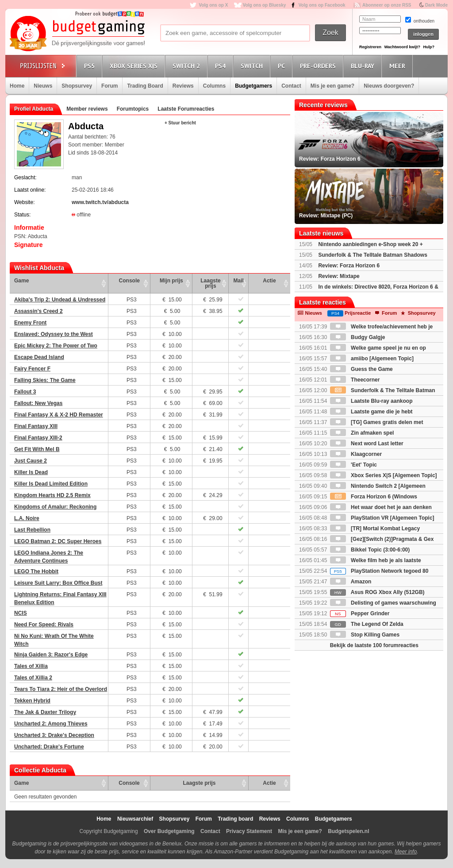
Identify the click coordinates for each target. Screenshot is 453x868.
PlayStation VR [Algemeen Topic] (382, 518)
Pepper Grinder (360, 613)
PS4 (222, 66)
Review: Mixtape (339, 276)
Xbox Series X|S (135, 66)
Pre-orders (319, 66)
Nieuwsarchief (135, 819)
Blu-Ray (364, 66)
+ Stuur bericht (180, 123)
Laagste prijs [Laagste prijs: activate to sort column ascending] (210, 283)
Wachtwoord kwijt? (402, 47)
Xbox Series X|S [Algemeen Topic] (384, 475)
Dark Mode (436, 5)
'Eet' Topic (353, 465)
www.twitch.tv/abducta (100, 202)
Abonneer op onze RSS (387, 5)
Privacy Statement (249, 831)
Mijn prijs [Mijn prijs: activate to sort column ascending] (171, 281)
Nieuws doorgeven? (389, 86)
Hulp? (429, 47)
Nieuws (43, 86)
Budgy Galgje (358, 337)
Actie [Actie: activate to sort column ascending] (269, 281)
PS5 (91, 66)
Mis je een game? (332, 86)
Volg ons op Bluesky (265, 5)
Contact (291, 86)
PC (283, 66)
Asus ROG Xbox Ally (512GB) (377, 592)
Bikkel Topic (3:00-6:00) (370, 550)
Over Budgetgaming (169, 831)
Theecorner (355, 380)
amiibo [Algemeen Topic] (372, 359)
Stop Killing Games (365, 635)
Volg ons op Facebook (322, 5)
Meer (399, 66)
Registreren (370, 47)
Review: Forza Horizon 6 (349, 266)
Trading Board (145, 86)
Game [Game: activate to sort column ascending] (21, 281)
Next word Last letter (367, 444)
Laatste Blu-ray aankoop (371, 401)
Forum (109, 86)
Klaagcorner (356, 454)
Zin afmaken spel (362, 433)
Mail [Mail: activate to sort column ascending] (239, 281)
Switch (253, 66)
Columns (214, 86)
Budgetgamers (253, 86)
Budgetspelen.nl (348, 831)
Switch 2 (188, 66)
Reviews (183, 86)
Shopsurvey (77, 86)
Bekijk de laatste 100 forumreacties (374, 645)
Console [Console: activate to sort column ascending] (129, 281)
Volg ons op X (213, 5)
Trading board (235, 819)
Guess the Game (361, 369)
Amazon (351, 582)
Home (17, 86)
